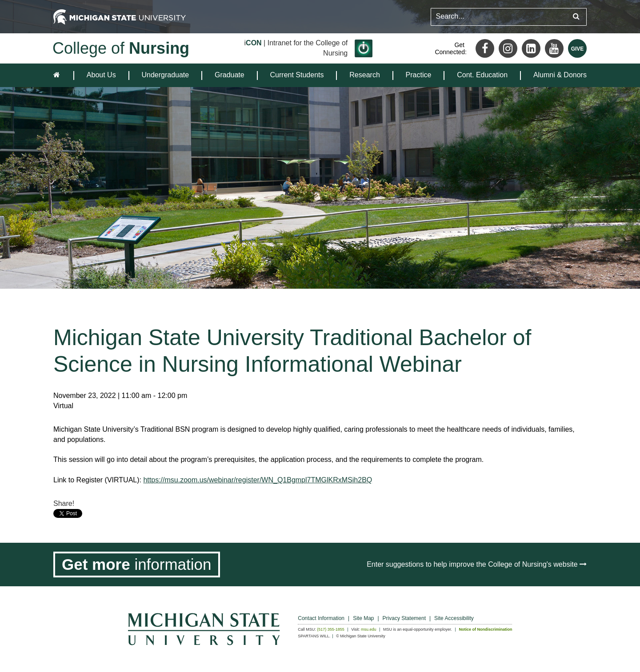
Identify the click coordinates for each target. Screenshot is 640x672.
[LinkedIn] (531, 48)
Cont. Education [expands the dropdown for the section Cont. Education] (482, 75)
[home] (58, 75)
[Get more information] (137, 565)
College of (121, 48)
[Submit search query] (576, 17)
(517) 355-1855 (331, 629)
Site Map (363, 618)
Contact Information (321, 618)
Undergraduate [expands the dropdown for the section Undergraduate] (165, 75)
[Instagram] (508, 48)
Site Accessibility (454, 618)
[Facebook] (485, 48)
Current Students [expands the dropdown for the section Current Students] (297, 75)
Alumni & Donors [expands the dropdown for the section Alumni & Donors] (560, 75)
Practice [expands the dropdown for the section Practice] (419, 75)
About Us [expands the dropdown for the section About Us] (101, 75)
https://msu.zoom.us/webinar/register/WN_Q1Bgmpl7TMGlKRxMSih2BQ (258, 480)
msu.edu (369, 629)
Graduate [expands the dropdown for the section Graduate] (230, 75)
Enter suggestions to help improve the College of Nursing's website (477, 564)
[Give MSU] (577, 48)
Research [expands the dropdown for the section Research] (364, 75)
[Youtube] (554, 48)
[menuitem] (101, 75)
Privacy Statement (404, 618)
